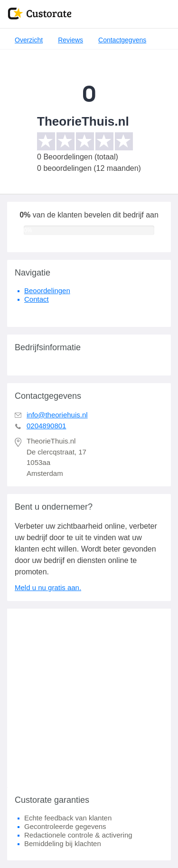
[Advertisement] (89, 698)
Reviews (70, 40)
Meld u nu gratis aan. (48, 587)
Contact (37, 299)
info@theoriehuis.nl (57, 415)
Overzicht (29, 40)
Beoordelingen (47, 291)
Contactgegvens (122, 40)
